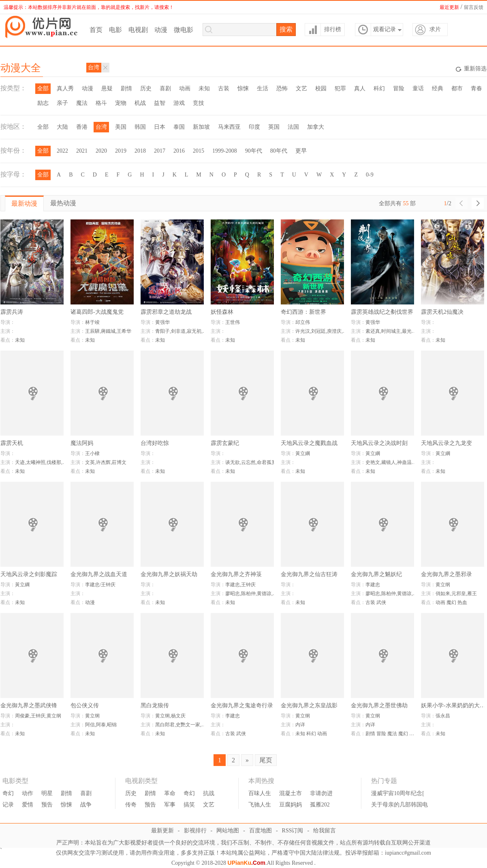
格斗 (101, 103)
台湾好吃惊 (155, 443)
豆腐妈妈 (290, 805)
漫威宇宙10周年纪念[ (398, 793)
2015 (199, 151)
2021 (82, 151)
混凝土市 (290, 793)
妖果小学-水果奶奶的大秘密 (453, 705)
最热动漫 (63, 203)
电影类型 (15, 781)
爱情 (28, 805)
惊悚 (243, 88)
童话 (418, 88)
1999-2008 (225, 151)
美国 (121, 127)
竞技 (199, 103)
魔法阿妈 (82, 443)
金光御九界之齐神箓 (236, 574)
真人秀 (65, 88)
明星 (47, 793)
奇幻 (8, 793)
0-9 (370, 175)
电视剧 (138, 30)
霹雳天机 (12, 443)
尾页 (266, 760)
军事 (170, 805)
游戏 (179, 103)
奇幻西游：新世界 (303, 312)
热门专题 (384, 781)
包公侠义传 (85, 705)
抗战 (209, 793)
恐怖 (282, 88)
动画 (185, 88)
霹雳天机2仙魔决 (442, 312)
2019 (121, 151)
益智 (160, 103)
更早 (301, 151)
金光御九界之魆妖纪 (376, 574)
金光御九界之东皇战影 (309, 705)
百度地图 (261, 831)
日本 (160, 127)
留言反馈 (474, 7)
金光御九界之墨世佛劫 (379, 705)
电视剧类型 (141, 781)
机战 (140, 103)
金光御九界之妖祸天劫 (169, 574)
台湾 (101, 127)
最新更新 (162, 831)
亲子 (62, 103)
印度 (254, 127)
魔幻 (451, 602)
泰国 (179, 127)
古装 (224, 88)
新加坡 (201, 127)
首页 (96, 30)
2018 (140, 151)
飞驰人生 (260, 805)
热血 (462, 602)
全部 (43, 88)
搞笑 (189, 805)
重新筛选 (471, 69)
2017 (160, 151)
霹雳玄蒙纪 (225, 443)
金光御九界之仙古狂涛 (309, 574)
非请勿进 (321, 793)
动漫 (161, 30)
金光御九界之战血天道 (99, 574)
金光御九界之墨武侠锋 (29, 705)
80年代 (279, 151)
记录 (8, 805)
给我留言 (325, 831)
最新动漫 (24, 203)
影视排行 (195, 831)
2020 (101, 151)
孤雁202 (320, 805)
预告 (47, 805)
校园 (321, 88)
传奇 (131, 805)
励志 (43, 103)
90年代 (254, 151)
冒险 (399, 88)
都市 (457, 88)
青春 (476, 88)
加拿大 (316, 127)
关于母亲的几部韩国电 (399, 805)
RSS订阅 (293, 831)
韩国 (140, 127)
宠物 (121, 103)
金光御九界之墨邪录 (446, 574)
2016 (179, 151)
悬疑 (107, 88)
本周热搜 (261, 781)
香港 (82, 127)
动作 (28, 793)
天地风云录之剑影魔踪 (29, 574)
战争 (86, 805)
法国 (293, 127)
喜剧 (165, 88)
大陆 (62, 127)
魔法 (82, 103)
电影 (115, 30)
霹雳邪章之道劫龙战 (166, 312)
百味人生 (260, 793)
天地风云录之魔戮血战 (309, 443)
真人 (360, 88)
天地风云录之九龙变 (446, 443)
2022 (62, 151)
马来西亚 (229, 127)
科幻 (379, 88)
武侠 (381, 602)
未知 (204, 88)
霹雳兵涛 (12, 312)
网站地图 (228, 831)
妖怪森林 (222, 312)
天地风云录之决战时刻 (379, 443)
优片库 (43, 27)
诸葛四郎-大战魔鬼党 (97, 312)
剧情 (126, 88)
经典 (438, 88)
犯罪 (340, 88)
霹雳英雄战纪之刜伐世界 (382, 312)
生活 (263, 88)
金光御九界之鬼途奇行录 (242, 705)
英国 (274, 127)
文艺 (301, 88)
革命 (170, 793)
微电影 (184, 30)
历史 (146, 88)
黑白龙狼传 (155, 705)
